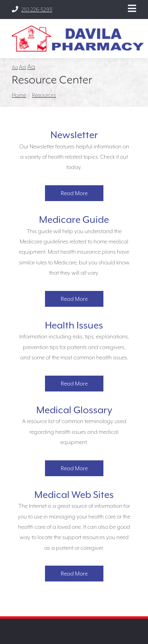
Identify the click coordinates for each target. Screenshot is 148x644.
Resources (44, 95)
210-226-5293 (32, 9)
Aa (15, 67)
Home (19, 95)
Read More (74, 193)
